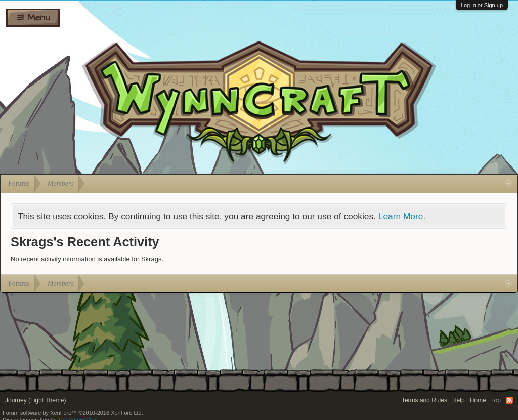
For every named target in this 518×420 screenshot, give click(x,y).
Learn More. (402, 216)
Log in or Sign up (482, 5)
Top (496, 400)
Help (459, 400)
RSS (509, 400)
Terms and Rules (424, 400)
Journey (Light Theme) (36, 400)
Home (478, 400)
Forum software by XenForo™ (73, 413)
